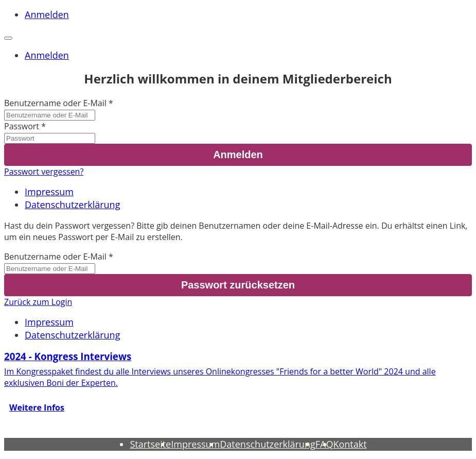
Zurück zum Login (38, 302)
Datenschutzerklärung (72, 205)
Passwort (22, 126)
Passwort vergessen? (44, 172)
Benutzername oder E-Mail (55, 103)
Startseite (150, 444)
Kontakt (350, 444)
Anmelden (47, 14)
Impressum (49, 192)
